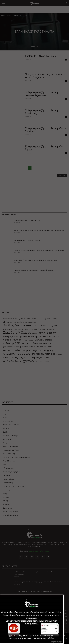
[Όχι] (66, 639)
